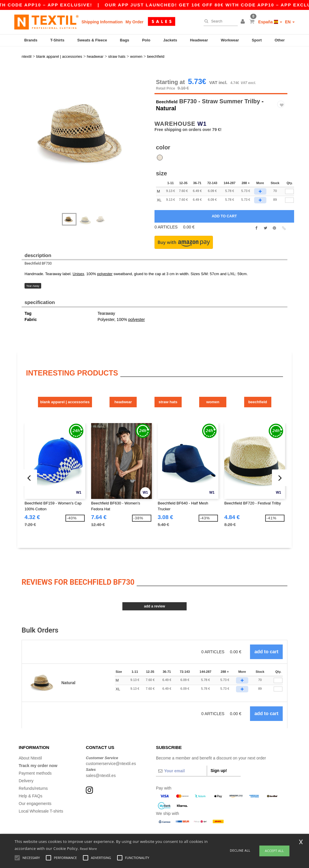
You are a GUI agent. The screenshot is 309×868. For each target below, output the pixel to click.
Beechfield (171, 85)
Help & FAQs (31, 777)
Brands (31, 40)
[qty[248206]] (289, 176)
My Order (134, 22)
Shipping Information (102, 22)
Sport (257, 40)
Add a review (154, 588)
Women (238, 385)
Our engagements (35, 785)
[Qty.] (278, 662)
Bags (125, 40)
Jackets (170, 40)
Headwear (199, 40)
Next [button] (90, 133)
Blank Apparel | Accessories (52, 385)
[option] (86, 117)
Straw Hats (176, 385)
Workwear (230, 40)
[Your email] (181, 752)
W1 (202, 108)
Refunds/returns (33, 770)
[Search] (219, 21)
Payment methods (35, 755)
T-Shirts (57, 40)
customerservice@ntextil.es (111, 745)
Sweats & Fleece (92, 40)
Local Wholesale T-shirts (41, 792)
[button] (244, 22)
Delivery (26, 762)
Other (280, 40)
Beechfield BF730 (38, 248)
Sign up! (219, 752)
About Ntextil (30, 739)
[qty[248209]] (289, 184)
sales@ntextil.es (101, 757)
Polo (146, 40)
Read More (89, 849)
